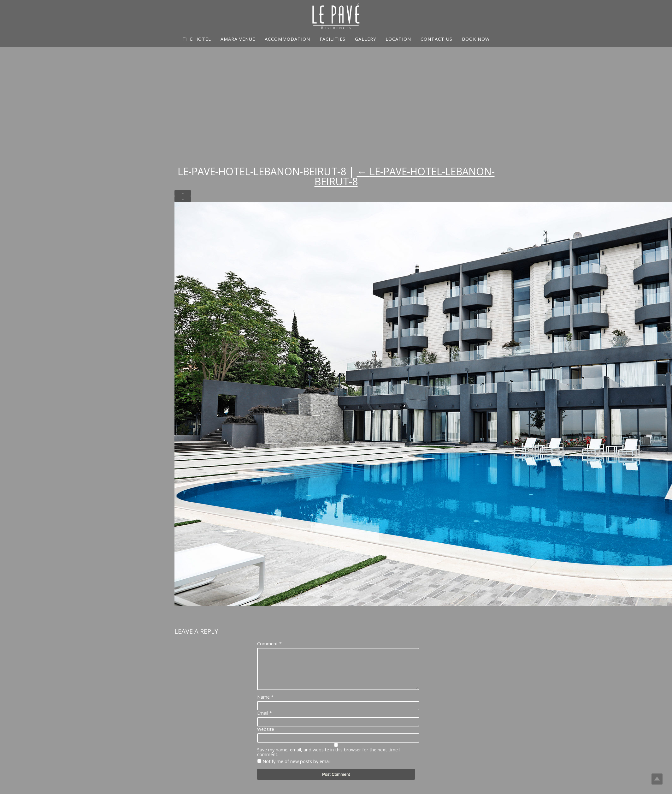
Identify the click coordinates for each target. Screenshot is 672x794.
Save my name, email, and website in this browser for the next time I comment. (329, 760)
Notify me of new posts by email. (297, 769)
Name (265, 705)
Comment (269, 644)
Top (657, 779)
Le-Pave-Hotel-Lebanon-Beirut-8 (405, 176)
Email (265, 721)
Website (266, 737)
